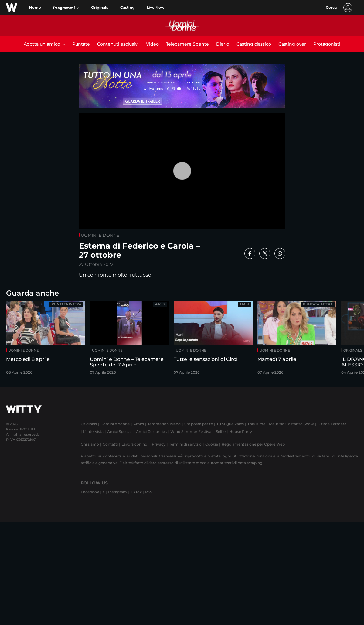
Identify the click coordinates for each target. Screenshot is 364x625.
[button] (66, 8)
